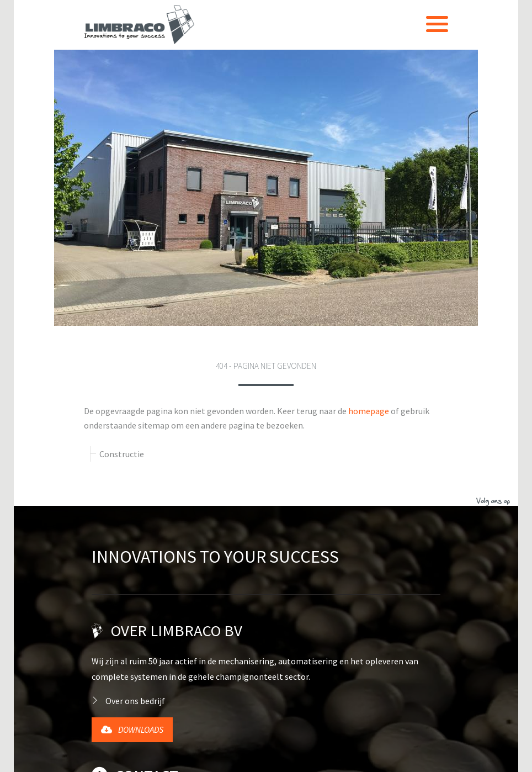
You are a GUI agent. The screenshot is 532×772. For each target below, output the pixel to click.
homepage (369, 135)
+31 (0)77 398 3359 (134, 569)
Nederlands (123, 664)
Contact (135, 499)
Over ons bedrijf (135, 425)
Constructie (122, 178)
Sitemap (376, 756)
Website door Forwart (124, 756)
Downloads (132, 453)
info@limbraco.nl (133, 593)
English (116, 680)
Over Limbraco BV (177, 355)
